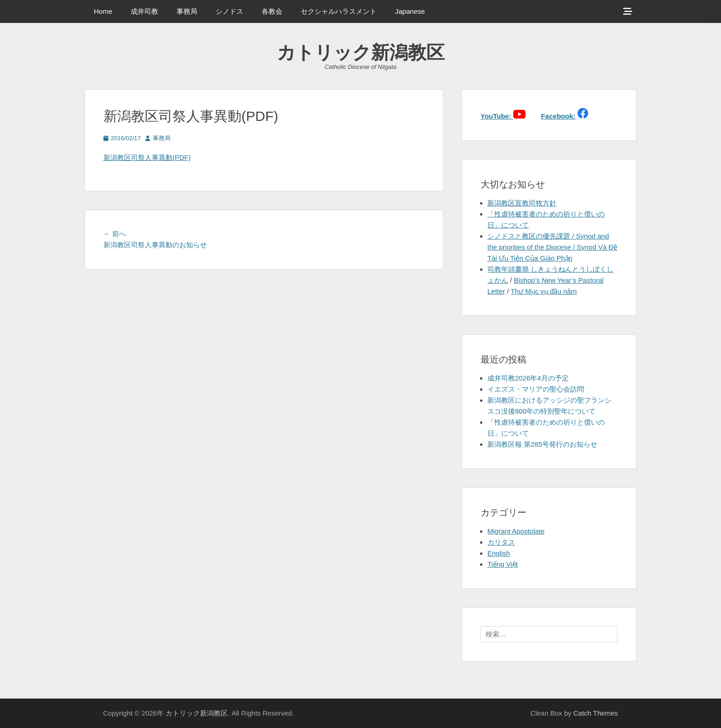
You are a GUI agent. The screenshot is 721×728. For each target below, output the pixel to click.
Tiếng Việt (503, 564)
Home (103, 11)
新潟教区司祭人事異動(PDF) (147, 157)
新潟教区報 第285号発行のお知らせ (542, 444)
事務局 (187, 11)
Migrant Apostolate (516, 531)
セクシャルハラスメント (339, 11)
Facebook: (558, 116)
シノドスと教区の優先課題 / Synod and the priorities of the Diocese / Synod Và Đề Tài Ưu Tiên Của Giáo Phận (552, 247)
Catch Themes (596, 713)
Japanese (410, 11)
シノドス (229, 11)
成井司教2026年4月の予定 (528, 378)
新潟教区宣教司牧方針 (522, 203)
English (499, 553)
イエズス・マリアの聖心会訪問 (536, 389)
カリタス (501, 542)
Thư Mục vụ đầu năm (544, 291)
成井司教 (144, 11)
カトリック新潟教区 (361, 52)
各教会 (272, 11)
